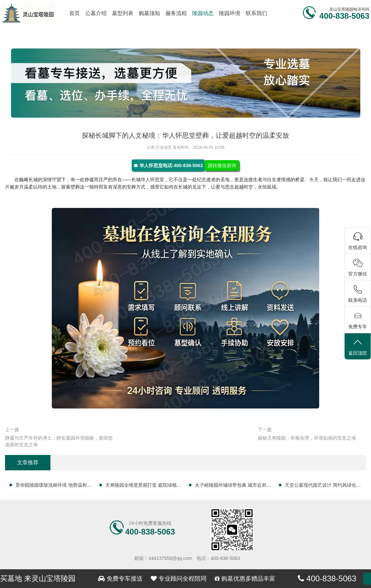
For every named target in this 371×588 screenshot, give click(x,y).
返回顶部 (358, 347)
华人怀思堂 (152, 180)
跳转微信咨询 (222, 165)
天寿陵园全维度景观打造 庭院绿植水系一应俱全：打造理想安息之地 (143, 486)
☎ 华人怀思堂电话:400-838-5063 (168, 165)
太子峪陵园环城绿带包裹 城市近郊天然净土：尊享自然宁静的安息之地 (233, 486)
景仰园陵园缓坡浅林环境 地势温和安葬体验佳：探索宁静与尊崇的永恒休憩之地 (53, 486)
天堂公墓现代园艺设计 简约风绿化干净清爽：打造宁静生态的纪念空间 (323, 486)
